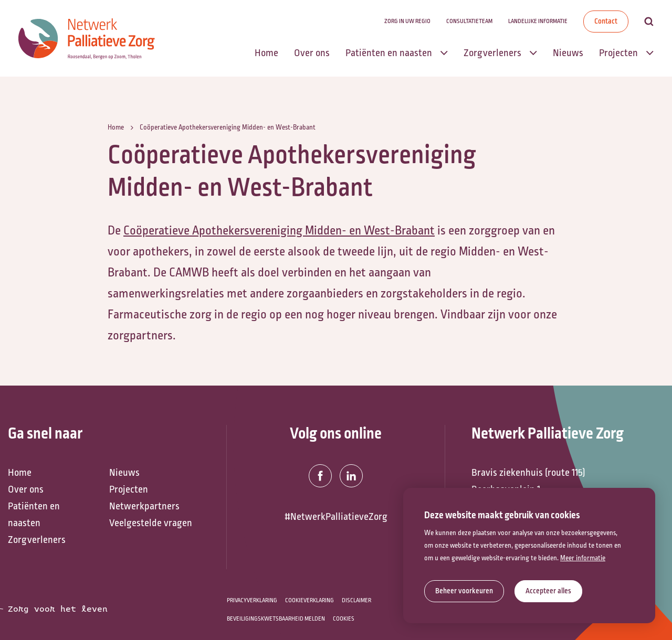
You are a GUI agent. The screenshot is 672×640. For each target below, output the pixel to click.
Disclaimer (356, 600)
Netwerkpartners (144, 506)
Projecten (129, 489)
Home (20, 473)
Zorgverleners (37, 540)
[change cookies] (464, 591)
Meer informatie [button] (583, 558)
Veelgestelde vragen (151, 523)
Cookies (344, 619)
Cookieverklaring (309, 600)
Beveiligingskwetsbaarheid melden (276, 619)
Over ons (26, 489)
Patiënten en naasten (34, 515)
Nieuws (124, 473)
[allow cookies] (548, 591)
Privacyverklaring (252, 600)
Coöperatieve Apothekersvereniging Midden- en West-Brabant (279, 230)
